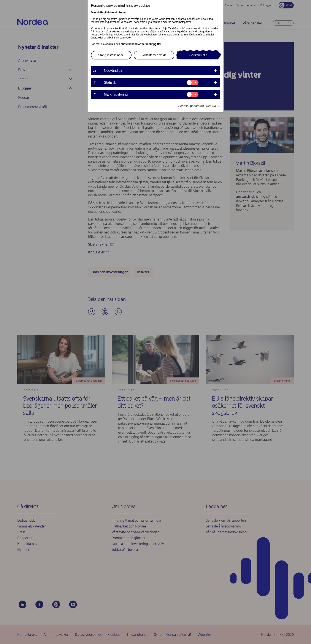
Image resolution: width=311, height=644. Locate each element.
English (105, 13)
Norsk (114, 13)
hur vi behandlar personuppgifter (141, 44)
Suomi (122, 13)
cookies (111, 44)
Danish (95, 13)
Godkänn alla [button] (198, 55)
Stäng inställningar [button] (111, 55)
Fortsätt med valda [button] (154, 55)
